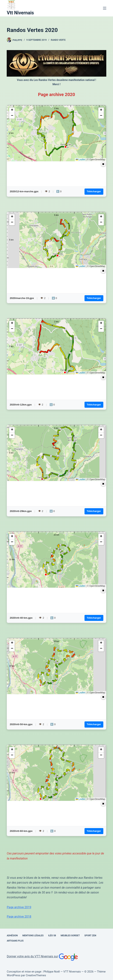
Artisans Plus (15, 941)
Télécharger (94, 191)
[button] (12, 110)
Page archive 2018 (19, 917)
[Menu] (105, 8)
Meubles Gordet (70, 936)
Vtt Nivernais (20, 13)
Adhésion (12, 936)
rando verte (58, 40)
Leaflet (81, 160)
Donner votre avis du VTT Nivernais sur (42, 956)
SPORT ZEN (90, 936)
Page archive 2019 (19, 907)
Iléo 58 (52, 936)
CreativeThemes (36, 975)
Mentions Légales (33, 936)
